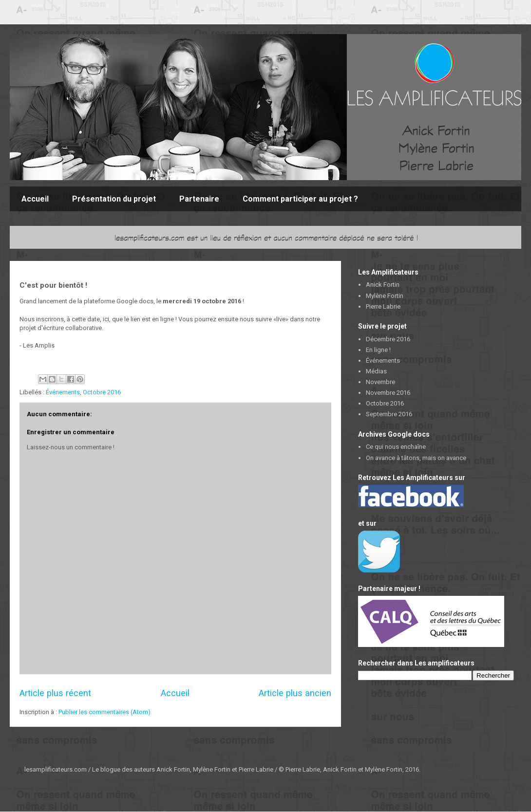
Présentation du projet (114, 199)
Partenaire (199, 199)
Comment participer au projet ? (300, 199)
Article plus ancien (295, 693)
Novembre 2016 (388, 393)
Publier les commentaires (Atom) (104, 712)
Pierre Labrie (383, 306)
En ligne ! (378, 350)
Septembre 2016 (389, 414)
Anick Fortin (383, 285)
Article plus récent (55, 693)
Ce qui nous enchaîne (396, 447)
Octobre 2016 (102, 392)
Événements (63, 392)
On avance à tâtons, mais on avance (416, 458)
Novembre (380, 382)
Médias (376, 371)
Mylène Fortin (385, 296)
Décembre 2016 (388, 339)
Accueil (35, 199)
